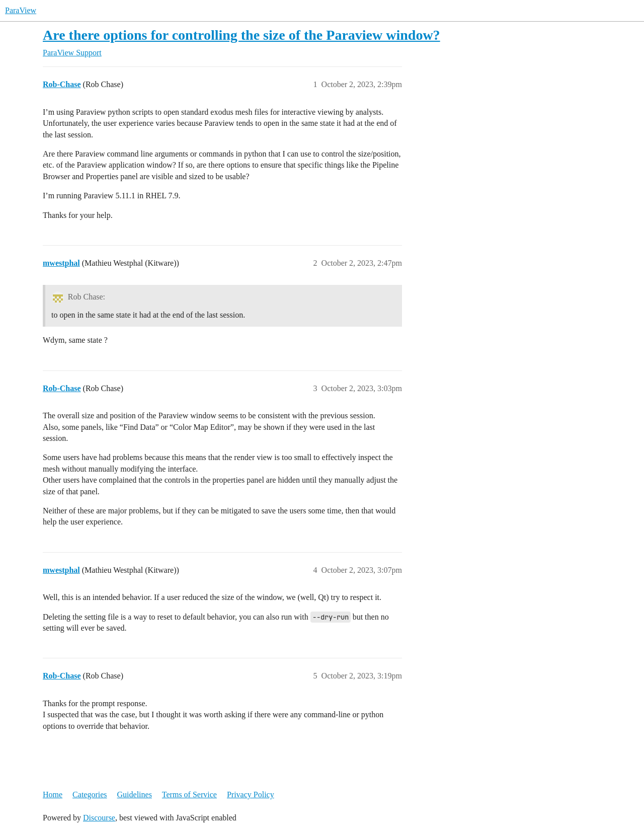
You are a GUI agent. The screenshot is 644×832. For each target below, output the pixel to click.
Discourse (99, 818)
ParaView (21, 10)
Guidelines (135, 795)
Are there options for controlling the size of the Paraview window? (242, 35)
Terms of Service (189, 795)
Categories (90, 795)
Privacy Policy (251, 795)
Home (53, 795)
